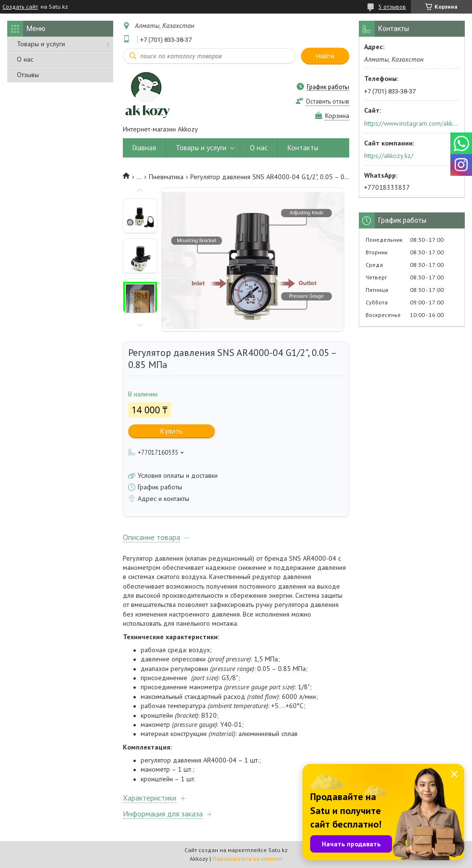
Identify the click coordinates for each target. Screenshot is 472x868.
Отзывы (28, 75)
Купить (171, 431)
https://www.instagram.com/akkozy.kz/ (411, 123)
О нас (25, 59)
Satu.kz (278, 850)
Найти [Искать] (325, 56)
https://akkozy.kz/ (389, 156)
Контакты (303, 148)
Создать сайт (20, 7)
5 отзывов (392, 7)
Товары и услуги (41, 44)
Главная (144, 148)
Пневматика (166, 177)
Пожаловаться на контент (247, 859)
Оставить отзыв (328, 101)
